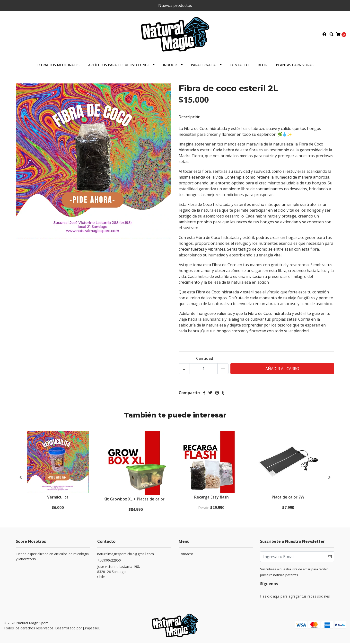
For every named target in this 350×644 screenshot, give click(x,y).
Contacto (239, 66)
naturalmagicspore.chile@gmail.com (126, 555)
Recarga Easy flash (211, 498)
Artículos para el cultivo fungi (118, 66)
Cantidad (205, 359)
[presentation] (21, 478)
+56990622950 (109, 561)
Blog (262, 66)
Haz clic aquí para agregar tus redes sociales (295, 597)
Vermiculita (58, 498)
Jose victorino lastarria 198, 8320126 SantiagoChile (119, 573)
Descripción (190, 118)
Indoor (170, 66)
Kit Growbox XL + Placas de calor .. (136, 500)
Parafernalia (203, 66)
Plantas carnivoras (295, 66)
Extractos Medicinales (58, 66)
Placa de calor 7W (288, 498)
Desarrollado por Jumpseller (77, 629)
